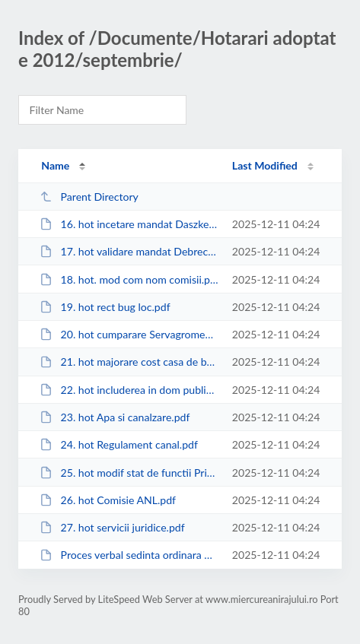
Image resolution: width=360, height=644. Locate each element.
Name (55, 165)
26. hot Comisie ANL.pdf (108, 500)
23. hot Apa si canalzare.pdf (115, 417)
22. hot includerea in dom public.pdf (129, 390)
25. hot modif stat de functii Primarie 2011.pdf (129, 473)
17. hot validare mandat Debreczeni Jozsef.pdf (129, 251)
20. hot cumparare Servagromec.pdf (129, 334)
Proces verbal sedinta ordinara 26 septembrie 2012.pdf (129, 555)
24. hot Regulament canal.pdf (119, 444)
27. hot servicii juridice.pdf (112, 527)
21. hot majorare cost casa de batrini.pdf (129, 362)
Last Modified (265, 165)
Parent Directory (89, 197)
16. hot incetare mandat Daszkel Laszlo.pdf (129, 224)
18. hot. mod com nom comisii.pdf (129, 279)
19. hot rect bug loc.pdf (105, 307)
